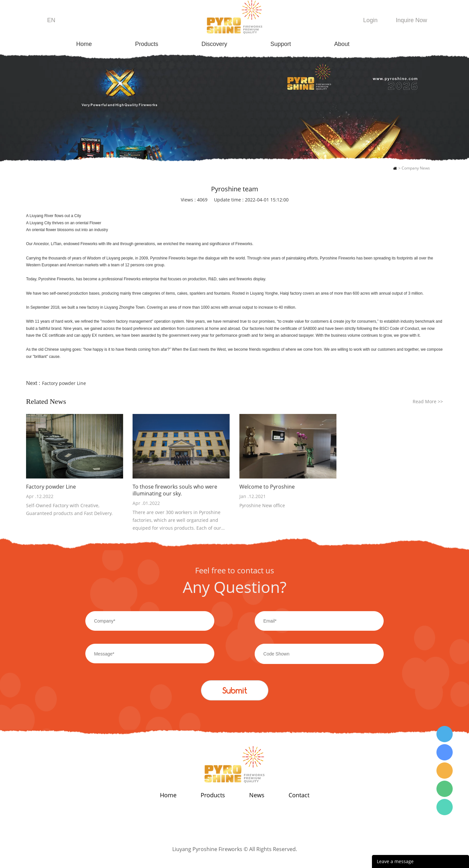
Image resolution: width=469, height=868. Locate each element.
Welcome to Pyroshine (267, 487)
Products (147, 44)
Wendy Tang (445, 734)
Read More (428, 401)
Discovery (214, 44)
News (257, 795)
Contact (299, 795)
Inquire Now (411, 20)
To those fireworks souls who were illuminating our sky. (175, 490)
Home (84, 44)
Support (281, 44)
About (342, 44)
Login (370, 20)
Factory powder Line (64, 383)
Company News (416, 168)
